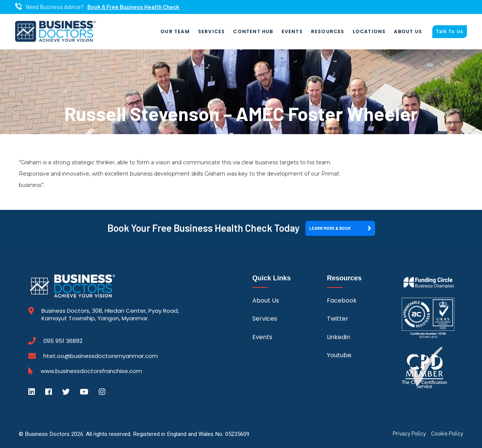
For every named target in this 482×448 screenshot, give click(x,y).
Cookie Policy (447, 433)
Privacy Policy (409, 433)
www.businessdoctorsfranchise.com (91, 371)
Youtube (339, 355)
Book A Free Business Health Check (133, 7)
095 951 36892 (63, 341)
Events (292, 31)
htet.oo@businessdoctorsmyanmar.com (101, 356)
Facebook (342, 300)
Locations (369, 31)
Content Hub (253, 31)
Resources (328, 31)
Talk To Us (450, 32)
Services (212, 31)
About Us (408, 31)
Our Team (175, 31)
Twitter (338, 319)
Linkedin (339, 337)
